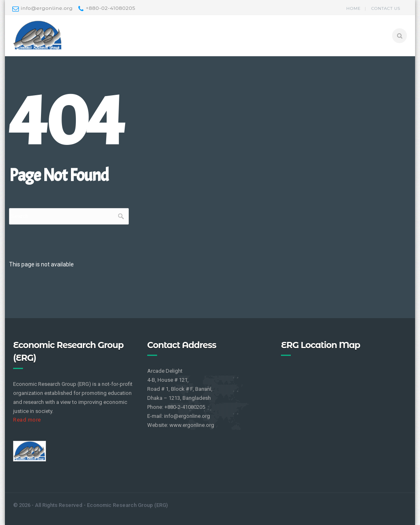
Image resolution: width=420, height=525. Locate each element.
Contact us (386, 8)
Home (353, 8)
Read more (27, 420)
